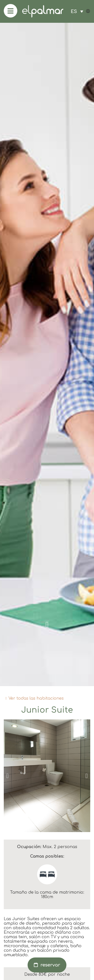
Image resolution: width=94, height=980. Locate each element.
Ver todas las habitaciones (36, 698)
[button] (7, 776)
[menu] (11, 11)
